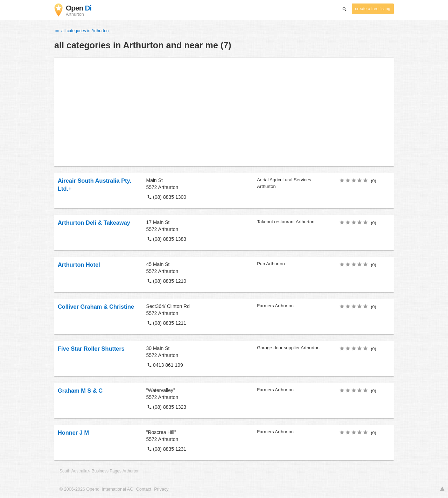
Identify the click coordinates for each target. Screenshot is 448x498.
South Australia (73, 471)
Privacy (161, 489)
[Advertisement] (224, 112)
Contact (144, 489)
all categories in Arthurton (82, 31)
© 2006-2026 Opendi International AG (96, 489)
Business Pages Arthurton (116, 471)
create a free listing (373, 9)
